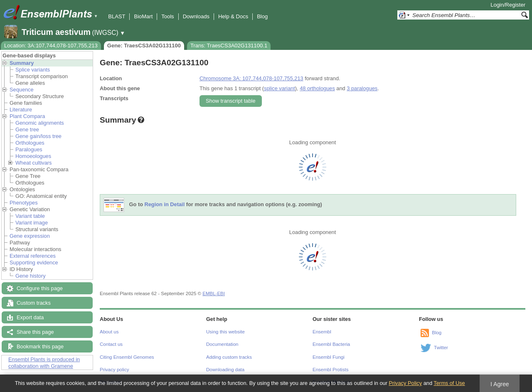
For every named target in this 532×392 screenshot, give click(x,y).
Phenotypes (24, 203)
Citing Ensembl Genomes (127, 357)
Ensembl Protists (330, 370)
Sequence (22, 90)
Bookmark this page (40, 346)
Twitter (441, 348)
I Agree (500, 384)
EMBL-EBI (214, 293)
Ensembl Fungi (329, 357)
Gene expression (30, 236)
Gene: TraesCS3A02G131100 (144, 46)
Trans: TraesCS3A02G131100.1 (229, 46)
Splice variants (33, 70)
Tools (167, 16)
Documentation (222, 344)
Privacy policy (114, 370)
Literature (21, 110)
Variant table (30, 216)
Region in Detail (165, 205)
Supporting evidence (34, 263)
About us (109, 332)
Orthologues (30, 143)
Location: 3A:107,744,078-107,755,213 (51, 46)
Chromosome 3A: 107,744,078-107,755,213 (251, 78)
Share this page (35, 332)
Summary (22, 63)
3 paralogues (362, 88)
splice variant (280, 88)
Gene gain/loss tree (38, 136)
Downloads (196, 16)
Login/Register (508, 5)
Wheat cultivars (33, 163)
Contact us (111, 344)
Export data (30, 317)
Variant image (32, 223)
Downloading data (225, 370)
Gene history (31, 276)
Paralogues (29, 149)
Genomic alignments (40, 123)
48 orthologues (317, 88)
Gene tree (27, 129)
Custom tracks (34, 303)
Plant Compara (27, 116)
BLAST (117, 16)
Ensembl (322, 332)
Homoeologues (33, 156)
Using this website (225, 332)
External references (33, 256)
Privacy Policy (405, 383)
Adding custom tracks (229, 357)
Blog (262, 16)
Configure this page (40, 288)
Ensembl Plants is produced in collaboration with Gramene (44, 363)
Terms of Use (449, 383)
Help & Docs (233, 16)
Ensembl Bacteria (331, 344)
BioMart (143, 16)
